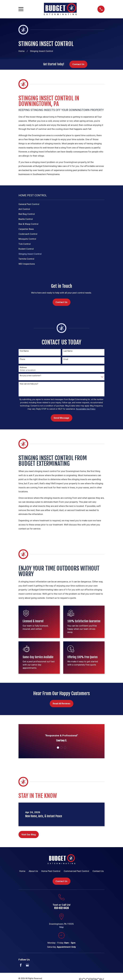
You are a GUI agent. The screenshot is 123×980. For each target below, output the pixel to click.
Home (22, 871)
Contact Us (78, 64)
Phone (22, 359)
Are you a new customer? (30, 376)
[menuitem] (62, 204)
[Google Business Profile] (27, 965)
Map (61, 927)
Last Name (68, 351)
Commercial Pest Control (76, 871)
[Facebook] (21, 965)
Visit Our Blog (29, 835)
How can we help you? (29, 384)
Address (23, 367)
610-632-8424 (61, 908)
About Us (33, 871)
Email (66, 359)
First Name (24, 351)
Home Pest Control (51, 871)
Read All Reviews (61, 704)
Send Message (61, 418)
